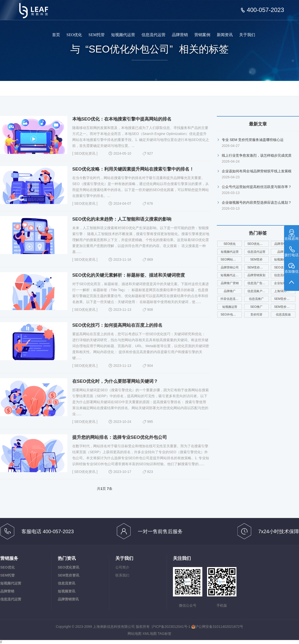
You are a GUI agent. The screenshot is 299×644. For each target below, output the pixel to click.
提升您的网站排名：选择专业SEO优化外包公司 (120, 437)
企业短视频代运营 (285, 283)
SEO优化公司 (257, 244)
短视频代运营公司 (285, 259)
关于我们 (247, 35)
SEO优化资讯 (85, 153)
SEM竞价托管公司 (258, 267)
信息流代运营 (153, 35)
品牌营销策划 (256, 275)
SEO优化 (74, 35)
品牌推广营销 (230, 283)
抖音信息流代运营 (231, 299)
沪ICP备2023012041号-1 (171, 627)
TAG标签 (164, 634)
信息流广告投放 (258, 283)
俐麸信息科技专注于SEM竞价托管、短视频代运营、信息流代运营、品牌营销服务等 (37, 7)
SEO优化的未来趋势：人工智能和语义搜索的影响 (122, 219)
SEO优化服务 (283, 267)
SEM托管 (97, 35)
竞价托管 (256, 315)
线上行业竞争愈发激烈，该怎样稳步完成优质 (257, 155)
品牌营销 (180, 35)
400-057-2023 (265, 10)
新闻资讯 (225, 35)
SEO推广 (257, 307)
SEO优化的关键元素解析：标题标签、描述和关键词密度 (129, 275)
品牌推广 (230, 291)
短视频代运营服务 (231, 275)
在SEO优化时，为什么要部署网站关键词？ (115, 381)
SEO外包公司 (230, 315)
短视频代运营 (123, 35)
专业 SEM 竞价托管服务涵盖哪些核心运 (253, 140)
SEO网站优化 (230, 259)
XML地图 (150, 634)
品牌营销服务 (283, 244)
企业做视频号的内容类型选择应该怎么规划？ (257, 202)
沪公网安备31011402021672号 (217, 627)
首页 (56, 35)
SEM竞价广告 (283, 307)
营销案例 (202, 35)
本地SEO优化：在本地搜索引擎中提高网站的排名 (122, 119)
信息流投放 (283, 315)
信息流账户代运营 (258, 291)
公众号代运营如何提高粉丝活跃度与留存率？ (257, 187)
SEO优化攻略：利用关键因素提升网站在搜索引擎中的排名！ (133, 169)
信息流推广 (256, 299)
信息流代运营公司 (285, 275)
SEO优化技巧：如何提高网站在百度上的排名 (117, 325)
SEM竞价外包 (283, 299)
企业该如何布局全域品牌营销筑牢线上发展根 (257, 171)
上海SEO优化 (283, 291)
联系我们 (122, 575)
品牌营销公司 (230, 267)
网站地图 (135, 634)
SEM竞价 (256, 259)
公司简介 (122, 567)
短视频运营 (230, 307)
